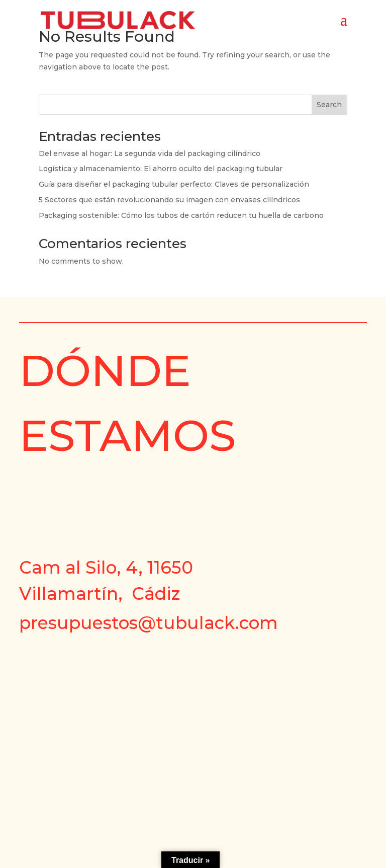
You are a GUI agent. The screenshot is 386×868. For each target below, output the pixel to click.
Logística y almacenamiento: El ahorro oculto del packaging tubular (161, 169)
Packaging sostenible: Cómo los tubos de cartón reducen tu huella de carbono (181, 215)
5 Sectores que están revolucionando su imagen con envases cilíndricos (169, 200)
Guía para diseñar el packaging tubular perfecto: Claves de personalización (174, 184)
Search (329, 105)
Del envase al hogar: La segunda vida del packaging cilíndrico (150, 153)
